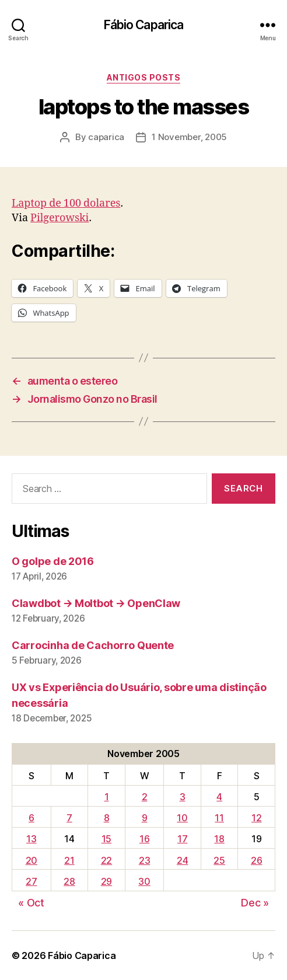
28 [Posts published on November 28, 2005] (69, 881)
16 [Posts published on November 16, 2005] (144, 839)
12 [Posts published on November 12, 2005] (256, 818)
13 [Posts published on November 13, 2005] (31, 839)
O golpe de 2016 (53, 561)
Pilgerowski (60, 218)
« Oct (31, 903)
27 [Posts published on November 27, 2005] (31, 881)
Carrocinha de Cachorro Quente (93, 645)
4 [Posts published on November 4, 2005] (219, 797)
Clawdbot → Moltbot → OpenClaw (96, 603)
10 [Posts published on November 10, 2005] (182, 818)
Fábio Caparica (144, 25)
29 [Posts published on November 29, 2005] (106, 881)
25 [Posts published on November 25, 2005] (219, 860)
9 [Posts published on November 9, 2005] (145, 818)
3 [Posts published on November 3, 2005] (183, 797)
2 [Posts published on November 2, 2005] (145, 797)
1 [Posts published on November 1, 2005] (107, 797)
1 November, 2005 (189, 137)
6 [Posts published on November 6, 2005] (32, 818)
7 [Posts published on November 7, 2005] (69, 818)
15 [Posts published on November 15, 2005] (106, 839)
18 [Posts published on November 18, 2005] (219, 839)
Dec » (255, 903)
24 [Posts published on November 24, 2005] (182, 860)
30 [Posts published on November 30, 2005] (144, 881)
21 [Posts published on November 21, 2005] (69, 860)
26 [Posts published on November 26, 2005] (256, 860)
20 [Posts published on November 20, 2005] (32, 860)
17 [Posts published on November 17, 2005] (182, 839)
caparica (106, 137)
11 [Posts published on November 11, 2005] (219, 818)
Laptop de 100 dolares (66, 203)
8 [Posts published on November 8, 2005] (107, 818)
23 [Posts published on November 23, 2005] (144, 860)
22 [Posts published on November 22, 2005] (106, 860)
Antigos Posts (144, 77)
